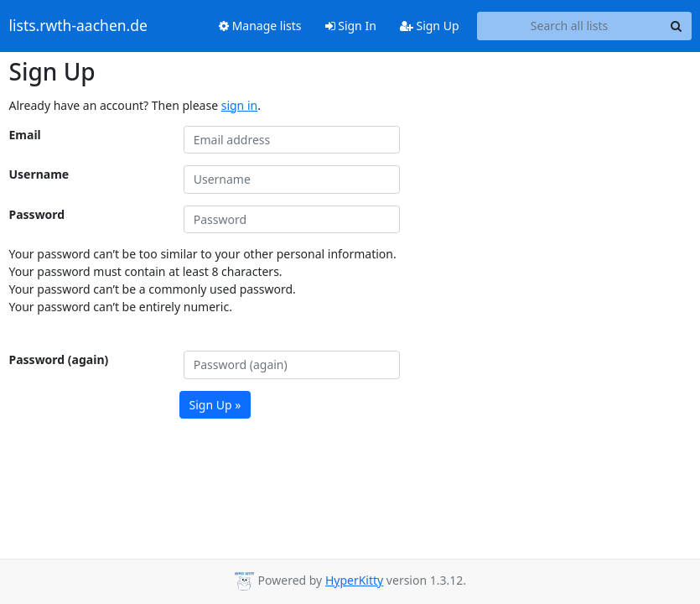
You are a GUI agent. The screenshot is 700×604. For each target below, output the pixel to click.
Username (39, 174)
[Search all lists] (570, 26)
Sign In (351, 26)
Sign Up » (215, 405)
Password (37, 214)
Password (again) (59, 359)
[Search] (677, 26)
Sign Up (430, 26)
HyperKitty (354, 580)
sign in (239, 105)
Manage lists (260, 26)
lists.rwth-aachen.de (78, 26)
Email (25, 135)
